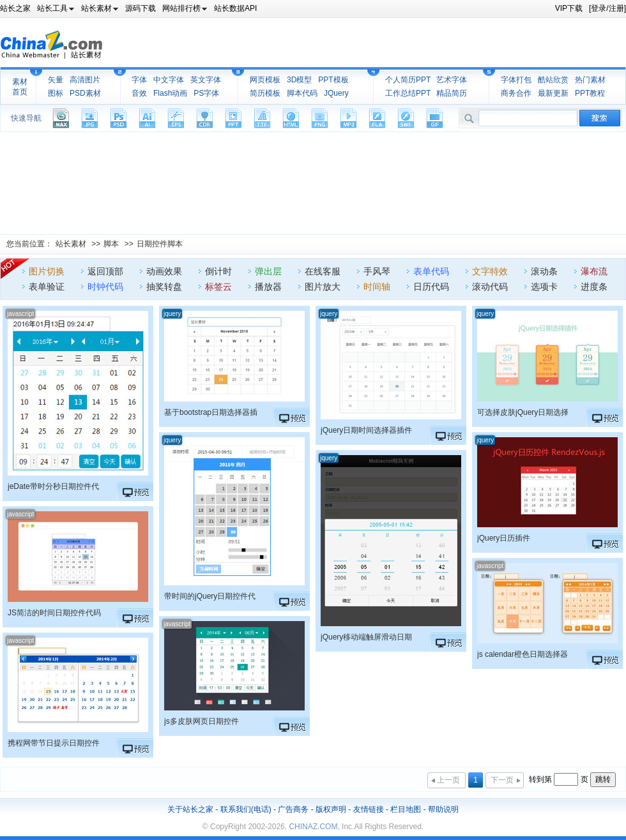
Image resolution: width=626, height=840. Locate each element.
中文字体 (169, 80)
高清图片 (85, 80)
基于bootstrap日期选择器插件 (211, 412)
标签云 (218, 287)
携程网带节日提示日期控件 (54, 743)
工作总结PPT (408, 93)
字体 (139, 80)
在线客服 (323, 271)
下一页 (502, 780)
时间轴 (377, 287)
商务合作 (516, 93)
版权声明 (331, 809)
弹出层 (268, 271)
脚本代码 (302, 93)
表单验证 (47, 287)
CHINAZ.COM (313, 827)
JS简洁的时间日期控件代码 (54, 613)
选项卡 (544, 287)
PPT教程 (590, 93)
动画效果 (164, 271)
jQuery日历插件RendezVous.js (504, 538)
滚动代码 (490, 287)
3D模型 (299, 80)
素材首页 (20, 87)
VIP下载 (569, 8)
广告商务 (293, 809)
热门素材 (590, 80)
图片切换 (47, 271)
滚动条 (544, 271)
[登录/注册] (607, 8)
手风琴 (377, 271)
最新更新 (553, 93)
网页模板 (265, 80)
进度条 (594, 287)
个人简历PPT (408, 80)
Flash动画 (170, 93)
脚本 (111, 244)
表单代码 (431, 271)
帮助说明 (443, 809)
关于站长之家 (190, 809)
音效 (139, 93)
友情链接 (369, 809)
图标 (56, 93)
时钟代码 (105, 287)
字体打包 (516, 80)
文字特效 (490, 271)
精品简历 (452, 93)
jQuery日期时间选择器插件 (366, 430)
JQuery (336, 93)
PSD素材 (85, 93)
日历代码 (431, 287)
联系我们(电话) (246, 809)
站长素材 (71, 244)
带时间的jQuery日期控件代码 (210, 596)
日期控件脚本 (160, 244)
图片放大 (323, 287)
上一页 (448, 780)
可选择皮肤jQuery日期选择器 (523, 412)
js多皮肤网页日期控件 (202, 721)
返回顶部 (105, 271)
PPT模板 (333, 80)
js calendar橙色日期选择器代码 (523, 654)
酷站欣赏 (553, 80)
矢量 (56, 80)
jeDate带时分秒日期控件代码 (53, 486)
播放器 (268, 287)
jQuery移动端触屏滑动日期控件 (366, 637)
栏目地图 (406, 809)
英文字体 (206, 80)
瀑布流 (594, 271)
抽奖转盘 (164, 287)
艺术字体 (452, 80)
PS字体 (206, 93)
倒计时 (218, 271)
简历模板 (265, 93)
